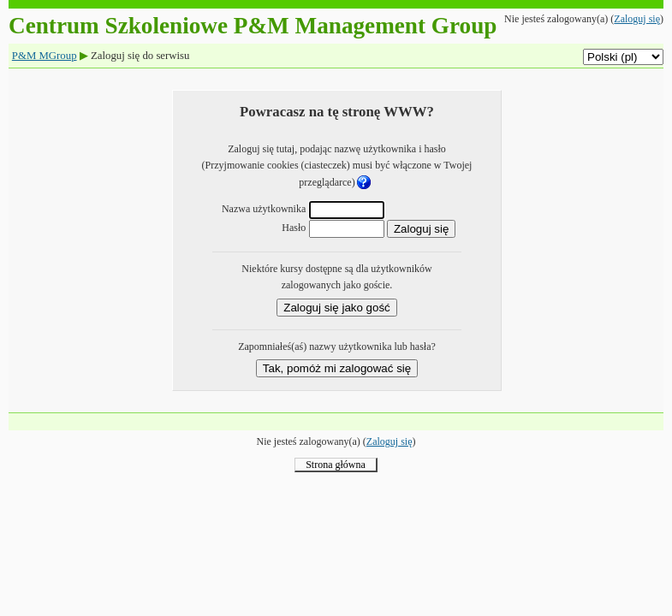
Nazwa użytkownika (264, 209)
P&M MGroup (45, 56)
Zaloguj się (637, 19)
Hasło (294, 228)
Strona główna (336, 465)
